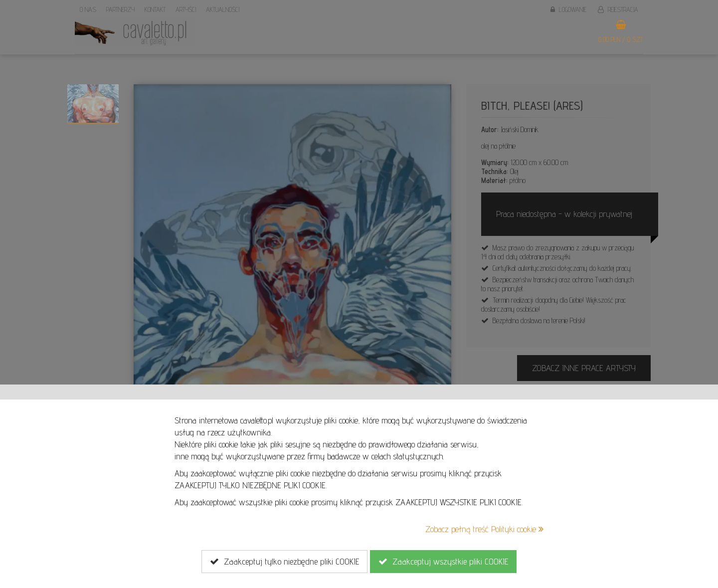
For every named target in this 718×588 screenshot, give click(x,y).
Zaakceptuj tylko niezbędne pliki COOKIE (284, 562)
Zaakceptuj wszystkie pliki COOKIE (443, 562)
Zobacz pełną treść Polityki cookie (484, 529)
